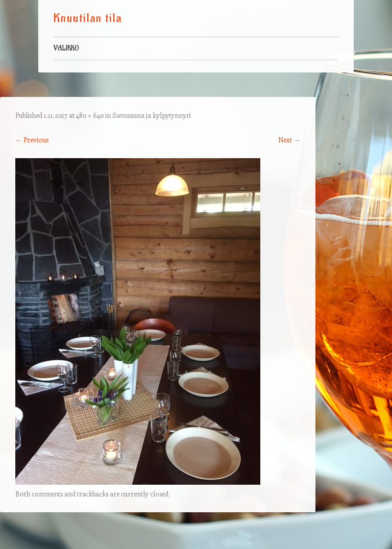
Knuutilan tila (88, 18)
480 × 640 (90, 115)
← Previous (32, 140)
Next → (289, 140)
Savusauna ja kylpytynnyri (152, 115)
